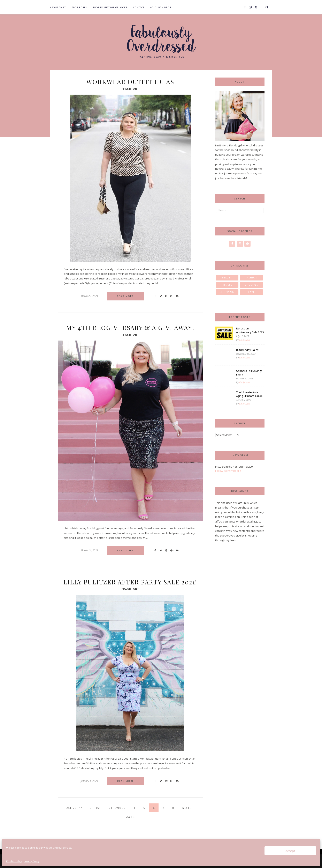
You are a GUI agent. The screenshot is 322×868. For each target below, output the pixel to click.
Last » (130, 817)
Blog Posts (79, 7)
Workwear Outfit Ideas (130, 82)
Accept (290, 851)
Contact (139, 7)
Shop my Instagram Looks (110, 7)
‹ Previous (117, 808)
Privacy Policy (32, 861)
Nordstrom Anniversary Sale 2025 (250, 330)
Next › (187, 808)
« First (95, 808)
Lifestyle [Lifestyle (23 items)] (252, 285)
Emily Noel (245, 340)
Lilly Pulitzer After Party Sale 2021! (130, 582)
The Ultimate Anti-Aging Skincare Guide (249, 394)
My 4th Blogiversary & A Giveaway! (130, 328)
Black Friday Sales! (248, 350)
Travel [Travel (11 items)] (251, 292)
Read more (125, 296)
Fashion (130, 89)
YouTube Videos (161, 7)
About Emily (58, 7)
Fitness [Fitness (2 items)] (227, 285)
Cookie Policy (14, 861)
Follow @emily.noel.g (228, 471)
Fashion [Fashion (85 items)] (251, 278)
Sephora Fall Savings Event (249, 373)
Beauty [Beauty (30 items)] (227, 278)
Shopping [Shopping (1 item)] (227, 292)
